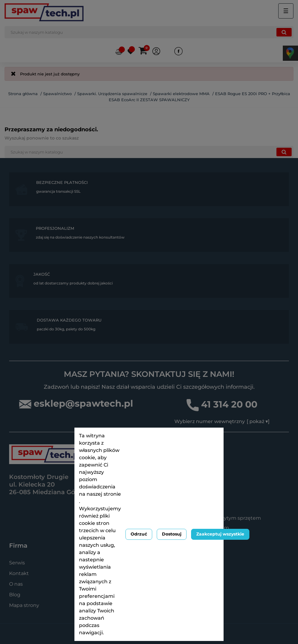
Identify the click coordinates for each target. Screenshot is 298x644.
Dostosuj (172, 534)
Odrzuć (139, 534)
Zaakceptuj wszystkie (220, 534)
